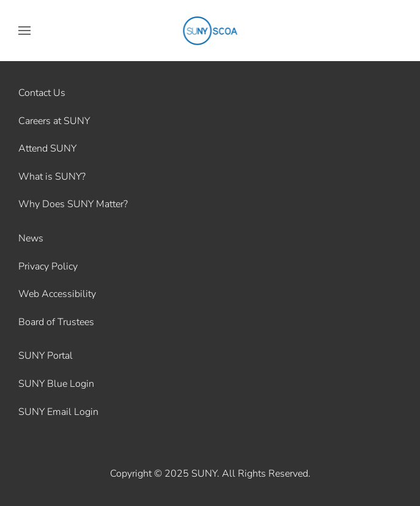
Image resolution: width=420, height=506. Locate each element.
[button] (24, 31)
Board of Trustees (56, 322)
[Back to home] (210, 31)
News (31, 238)
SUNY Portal (46, 356)
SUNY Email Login (58, 412)
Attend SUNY (47, 148)
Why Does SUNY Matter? (73, 204)
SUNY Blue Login (56, 384)
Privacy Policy (48, 266)
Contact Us (42, 93)
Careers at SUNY (54, 121)
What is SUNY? (52, 177)
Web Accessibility (57, 294)
